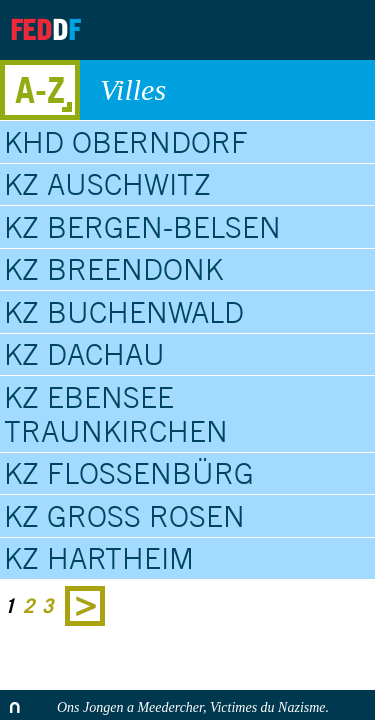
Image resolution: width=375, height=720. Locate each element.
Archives (236, 30)
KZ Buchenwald (124, 312)
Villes (227, 90)
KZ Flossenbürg (129, 473)
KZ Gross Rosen (124, 516)
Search (343, 30)
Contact (286, 30)
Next (85, 606)
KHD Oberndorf (126, 142)
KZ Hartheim (99, 558)
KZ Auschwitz (107, 184)
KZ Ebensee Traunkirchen (116, 414)
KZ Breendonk (113, 269)
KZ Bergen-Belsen (142, 227)
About (186, 30)
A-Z (40, 89)
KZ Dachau (84, 354)
